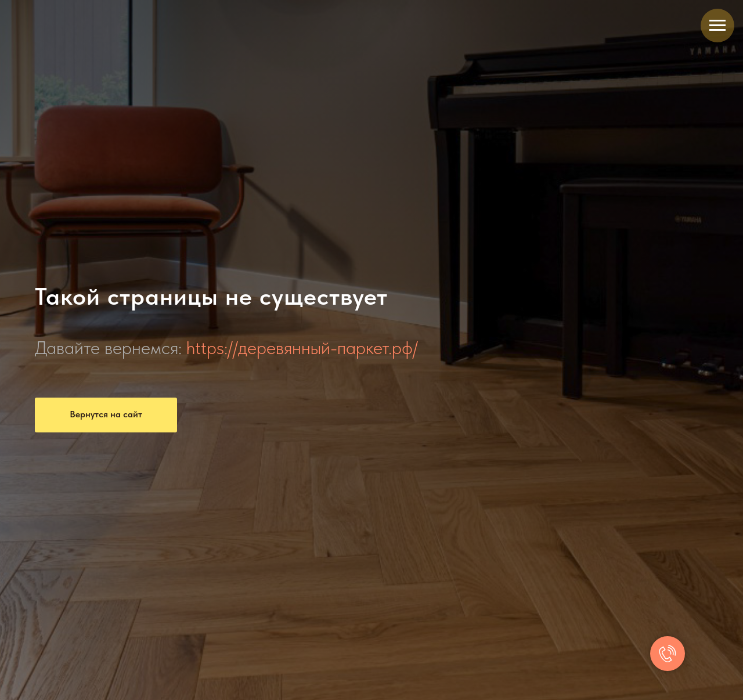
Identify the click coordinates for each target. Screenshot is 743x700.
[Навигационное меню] (717, 26)
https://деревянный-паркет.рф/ (302, 348)
